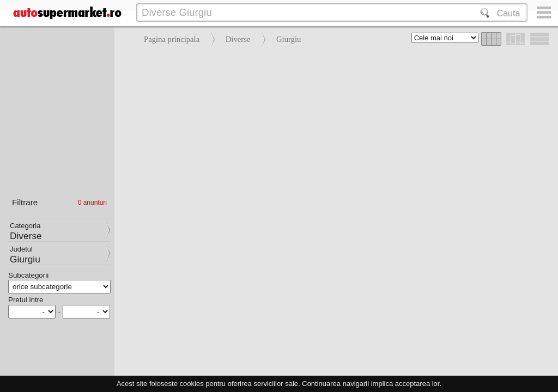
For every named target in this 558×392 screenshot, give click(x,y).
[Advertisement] (333, 131)
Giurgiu (289, 39)
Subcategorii (28, 275)
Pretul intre (26, 300)
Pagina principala (172, 39)
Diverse (238, 39)
